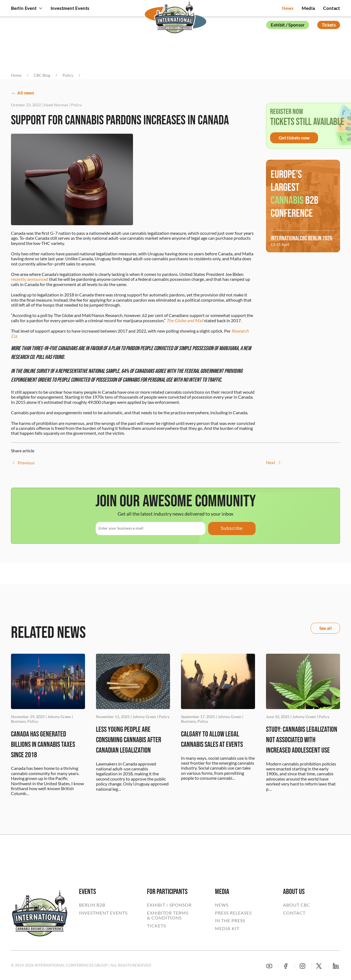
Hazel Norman (56, 105)
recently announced (30, 279)
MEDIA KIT (227, 928)
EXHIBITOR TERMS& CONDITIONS (168, 915)
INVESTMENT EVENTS (103, 913)
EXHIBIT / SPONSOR (169, 905)
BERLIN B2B (92, 905)
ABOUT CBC (297, 905)
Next (274, 462)
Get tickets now (294, 138)
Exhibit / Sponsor (288, 25)
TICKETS (156, 926)
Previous (23, 463)
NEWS (222, 905)
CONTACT (294, 913)
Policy (76, 105)
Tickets (329, 25)
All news (22, 93)
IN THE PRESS (230, 921)
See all (325, 628)
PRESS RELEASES (233, 913)
